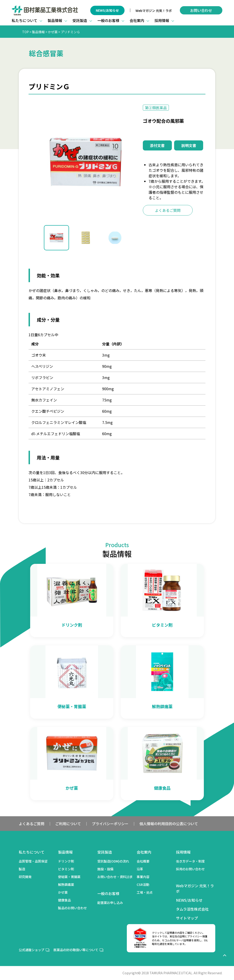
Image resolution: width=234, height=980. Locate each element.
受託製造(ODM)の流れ (113, 861)
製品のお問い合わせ (72, 908)
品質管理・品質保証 (33, 861)
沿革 (140, 869)
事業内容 (143, 877)
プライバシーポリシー (110, 824)
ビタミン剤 (66, 869)
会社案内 (144, 852)
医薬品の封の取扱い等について (76, 950)
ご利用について (68, 824)
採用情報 (183, 852)
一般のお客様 (108, 893)
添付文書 (157, 145)
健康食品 (64, 900)
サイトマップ (187, 918)
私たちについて (32, 852)
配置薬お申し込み (110, 903)
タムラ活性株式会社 (192, 909)
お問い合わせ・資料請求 (115, 877)
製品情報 (65, 852)
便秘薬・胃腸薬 (69, 877)
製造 (22, 869)
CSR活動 (143, 884)
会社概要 (143, 861)
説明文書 (189, 145)
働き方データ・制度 (190, 861)
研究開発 (25, 877)
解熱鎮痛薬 (66, 884)
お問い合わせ (201, 10)
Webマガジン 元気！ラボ (154, 11)
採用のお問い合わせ (190, 869)
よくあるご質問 (168, 210)
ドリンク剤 (66, 861)
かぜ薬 (63, 892)
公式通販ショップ (32, 950)
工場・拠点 (145, 892)
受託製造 (105, 852)
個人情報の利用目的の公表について (169, 824)
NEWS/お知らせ (107, 10)
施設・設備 (105, 869)
